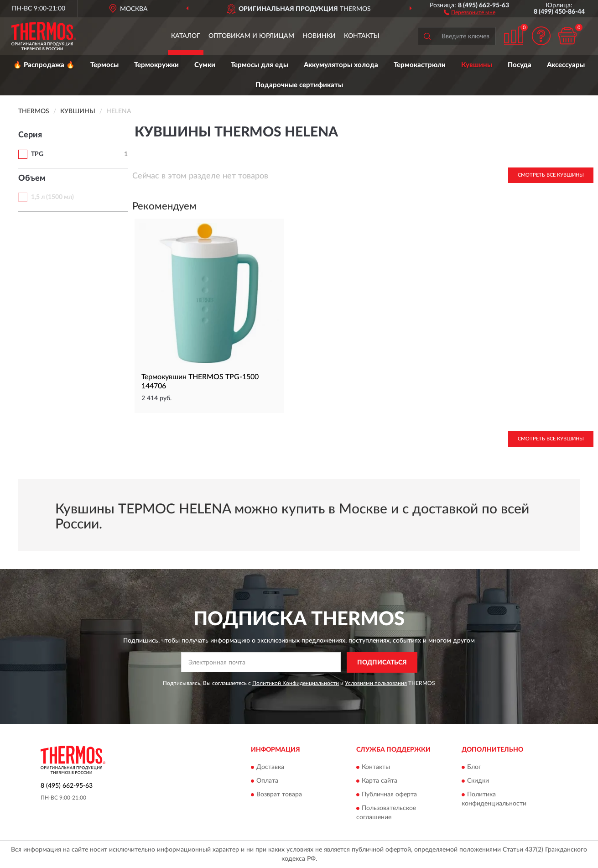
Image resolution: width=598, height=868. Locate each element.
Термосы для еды (260, 65)
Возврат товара (279, 795)
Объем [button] (32, 178)
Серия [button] (30, 135)
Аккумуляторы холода (341, 65)
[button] (470, 12)
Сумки (205, 65)
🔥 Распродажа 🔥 (44, 65)
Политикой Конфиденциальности (296, 683)
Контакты (362, 36)
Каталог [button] (186, 36)
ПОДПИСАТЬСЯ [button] (382, 663)
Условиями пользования (376, 683)
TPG (37, 154)
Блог (474, 768)
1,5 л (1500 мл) (52, 197)
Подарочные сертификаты (299, 85)
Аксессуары (566, 65)
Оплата (267, 781)
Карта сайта (380, 781)
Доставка (270, 768)
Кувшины (477, 65)
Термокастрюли (420, 65)
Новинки (319, 36)
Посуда (520, 65)
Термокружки (156, 65)
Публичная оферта (389, 795)
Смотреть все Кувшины (551, 175)
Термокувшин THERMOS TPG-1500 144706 (200, 382)
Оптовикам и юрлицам (251, 36)
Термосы (104, 65)
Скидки (478, 781)
